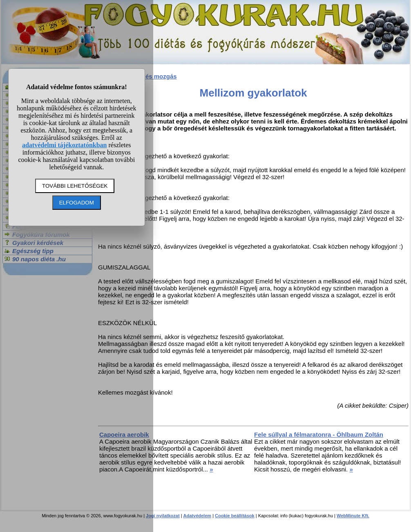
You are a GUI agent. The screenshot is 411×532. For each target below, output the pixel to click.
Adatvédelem (197, 516)
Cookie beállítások (235, 516)
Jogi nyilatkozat (163, 516)
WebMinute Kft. (353, 516)
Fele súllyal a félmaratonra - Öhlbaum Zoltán (319, 434)
